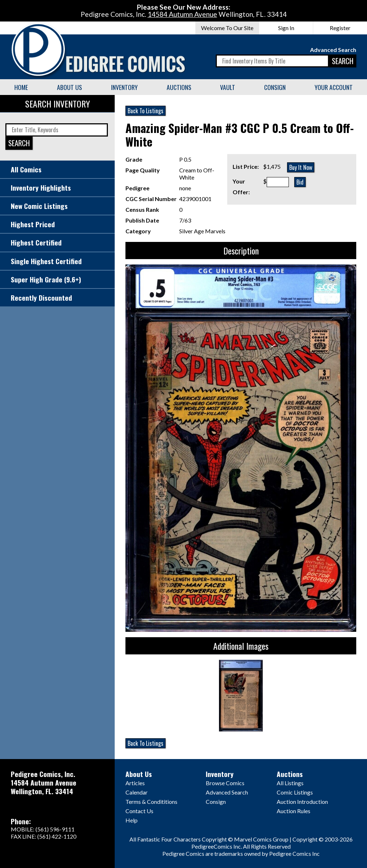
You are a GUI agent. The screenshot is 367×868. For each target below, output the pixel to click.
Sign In (286, 28)
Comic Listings (295, 792)
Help (132, 820)
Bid (300, 182)
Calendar (137, 792)
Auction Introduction (302, 802)
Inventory (124, 87)
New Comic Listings (39, 206)
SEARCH (343, 61)
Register (340, 28)
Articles (135, 783)
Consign (275, 87)
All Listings (290, 783)
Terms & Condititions (151, 802)
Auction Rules (294, 811)
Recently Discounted (41, 298)
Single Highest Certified (46, 261)
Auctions (179, 87)
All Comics (26, 169)
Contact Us (139, 811)
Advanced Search (333, 50)
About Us (70, 87)
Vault (228, 87)
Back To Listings (146, 111)
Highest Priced (33, 224)
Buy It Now (301, 167)
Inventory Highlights (41, 188)
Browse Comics (225, 783)
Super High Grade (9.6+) (46, 279)
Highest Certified (36, 242)
